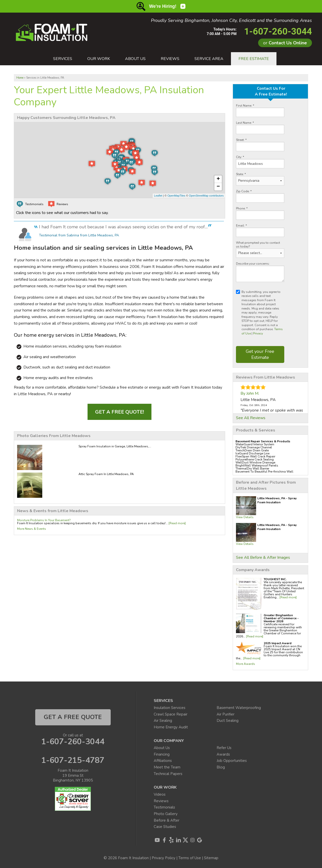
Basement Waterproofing (239, 708)
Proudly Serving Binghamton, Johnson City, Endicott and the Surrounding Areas (231, 21)
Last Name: (245, 123)
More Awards (246, 664)
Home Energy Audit (171, 727)
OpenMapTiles (176, 196)
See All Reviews (251, 418)
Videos (160, 794)
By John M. (250, 393)
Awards (223, 754)
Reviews (161, 801)
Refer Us (224, 748)
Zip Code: (244, 191)
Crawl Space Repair (171, 714)
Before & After (167, 820)
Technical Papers (168, 774)
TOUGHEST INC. (275, 579)
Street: (241, 140)
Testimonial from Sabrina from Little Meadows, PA (79, 235)
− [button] (218, 187)
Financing (162, 754)
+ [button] (218, 179)
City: (240, 157)
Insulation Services (170, 708)
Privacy (258, 333)
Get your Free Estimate (260, 354)
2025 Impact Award (278, 643)
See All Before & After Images (263, 557)
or (285, 43)
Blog (221, 767)
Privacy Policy (164, 858)
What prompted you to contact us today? (258, 245)
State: (241, 174)
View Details (245, 517)
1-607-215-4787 (73, 760)
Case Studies (165, 827)
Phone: (242, 209)
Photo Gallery (166, 814)
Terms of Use (190, 858)
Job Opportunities (232, 761)
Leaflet (158, 196)
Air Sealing (163, 721)
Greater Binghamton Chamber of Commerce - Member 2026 (281, 618)
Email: (241, 226)
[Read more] (288, 597)
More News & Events (32, 529)
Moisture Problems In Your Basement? (44, 520)
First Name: (245, 106)
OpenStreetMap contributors (206, 196)
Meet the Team (167, 767)
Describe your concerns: (253, 264)
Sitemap (211, 858)
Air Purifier (226, 714)
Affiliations (163, 761)
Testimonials (164, 807)
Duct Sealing (228, 721)
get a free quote (73, 717)
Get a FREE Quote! (119, 412)
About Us (162, 748)
